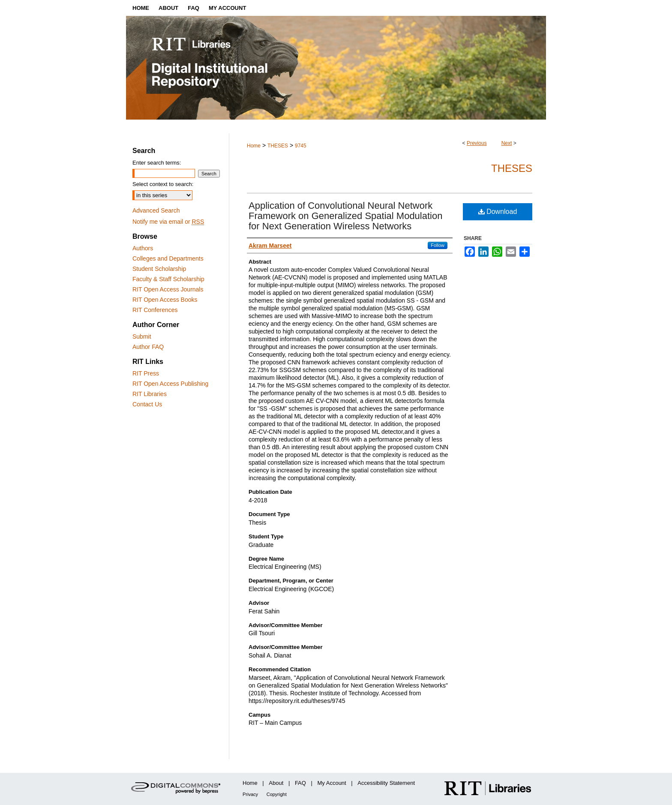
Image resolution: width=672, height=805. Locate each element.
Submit (142, 336)
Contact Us (147, 404)
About (276, 783)
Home (254, 146)
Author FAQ (148, 347)
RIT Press (146, 373)
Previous (477, 143)
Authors (143, 248)
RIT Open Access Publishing (170, 384)
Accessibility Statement (386, 783)
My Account (332, 783)
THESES (278, 146)
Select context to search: (163, 184)
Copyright (277, 794)
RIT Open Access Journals (168, 289)
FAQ (300, 783)
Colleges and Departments (168, 258)
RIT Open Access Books (165, 300)
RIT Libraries (150, 394)
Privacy (250, 794)
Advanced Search (156, 210)
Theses (512, 168)
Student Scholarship (159, 269)
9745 (301, 146)
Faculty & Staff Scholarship (168, 279)
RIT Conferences (155, 310)
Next (507, 143)
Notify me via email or (168, 222)
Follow (438, 245)
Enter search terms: (157, 163)
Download (498, 212)
